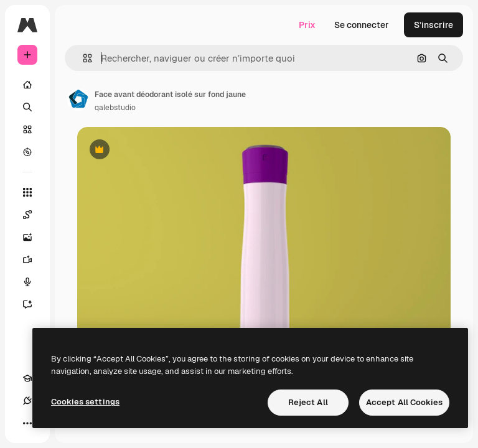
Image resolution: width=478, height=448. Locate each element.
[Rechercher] (27, 107)
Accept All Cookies (404, 402)
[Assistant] (34, 304)
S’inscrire (433, 25)
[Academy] (27, 378)
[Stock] (27, 129)
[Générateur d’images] (34, 237)
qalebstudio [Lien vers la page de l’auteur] (115, 108)
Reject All (308, 402)
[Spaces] (34, 215)
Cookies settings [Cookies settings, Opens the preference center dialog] (85, 402)
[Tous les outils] (27, 192)
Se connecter (362, 25)
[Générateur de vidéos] (34, 259)
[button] (82, 58)
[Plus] (27, 423)
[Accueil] (27, 85)
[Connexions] (27, 401)
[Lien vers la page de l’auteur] (78, 100)
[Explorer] (27, 152)
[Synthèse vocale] (34, 282)
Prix (307, 25)
